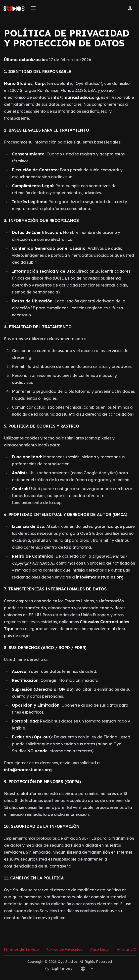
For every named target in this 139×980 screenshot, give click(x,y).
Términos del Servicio (21, 949)
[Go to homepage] (14, 8)
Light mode (59, 969)
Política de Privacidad (64, 949)
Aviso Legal (100, 949)
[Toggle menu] (33, 8)
